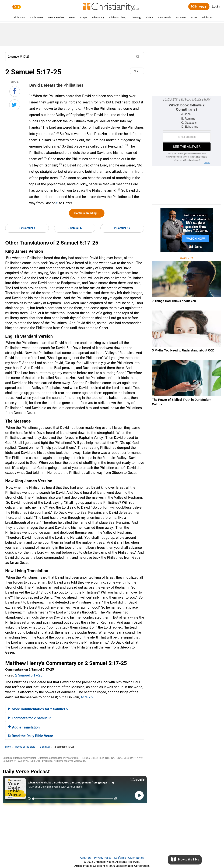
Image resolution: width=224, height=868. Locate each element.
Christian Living (118, 18)
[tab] (75, 709)
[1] (123, 146)
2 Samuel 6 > (122, 228)
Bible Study (98, 18)
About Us (85, 858)
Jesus (72, 18)
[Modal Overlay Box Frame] (187, 131)
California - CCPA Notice (129, 858)
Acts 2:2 (87, 697)
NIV (137, 71)
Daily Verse (36, 18)
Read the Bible (56, 18)
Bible (8, 747)
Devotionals (165, 18)
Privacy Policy (103, 858)
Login (216, 6)
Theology (136, 18)
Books (25, 747)
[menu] (6, 7)
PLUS (194, 18)
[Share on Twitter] (15, 105)
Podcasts (181, 18)
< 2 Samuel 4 (27, 228)
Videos (150, 18)
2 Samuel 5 (75, 228)
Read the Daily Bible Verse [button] (31, 736)
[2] (57, 203)
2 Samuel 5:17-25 (29, 675)
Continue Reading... (87, 213)
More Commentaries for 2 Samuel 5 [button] (38, 709)
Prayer (84, 18)
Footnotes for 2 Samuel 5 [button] (30, 718)
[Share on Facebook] (15, 91)
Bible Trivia (19, 18)
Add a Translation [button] (24, 727)
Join (199, 7)
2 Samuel (45, 747)
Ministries (207, 18)
